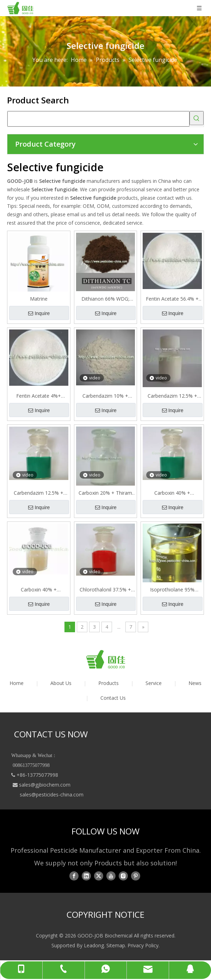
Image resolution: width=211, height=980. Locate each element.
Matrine (39, 299)
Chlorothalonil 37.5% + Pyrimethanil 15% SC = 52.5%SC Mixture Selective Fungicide (105, 590)
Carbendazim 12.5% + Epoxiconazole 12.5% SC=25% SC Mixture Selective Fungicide (172, 396)
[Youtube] (111, 876)
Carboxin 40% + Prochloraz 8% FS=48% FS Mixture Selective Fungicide (172, 493)
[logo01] (106, 659)
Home (17, 683)
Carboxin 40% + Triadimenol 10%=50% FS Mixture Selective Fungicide (39, 590)
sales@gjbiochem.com (45, 785)
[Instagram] (123, 876)
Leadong (94, 945)
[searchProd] (98, 119)
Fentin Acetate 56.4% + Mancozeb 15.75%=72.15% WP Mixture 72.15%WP (172, 299)
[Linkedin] (86, 876)
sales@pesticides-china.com (52, 795)
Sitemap (116, 945)
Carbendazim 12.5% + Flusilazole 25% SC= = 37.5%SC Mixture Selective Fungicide (39, 493)
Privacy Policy (143, 945)
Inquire (39, 313)
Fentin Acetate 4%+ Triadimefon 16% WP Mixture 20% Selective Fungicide (39, 396)
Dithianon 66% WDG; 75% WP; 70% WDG (105, 299)
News (195, 683)
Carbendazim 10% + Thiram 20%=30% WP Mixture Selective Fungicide (105, 396)
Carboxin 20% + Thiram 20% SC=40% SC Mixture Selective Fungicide (105, 493)
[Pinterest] (136, 876)
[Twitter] (99, 876)
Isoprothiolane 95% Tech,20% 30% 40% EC (172, 590)
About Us (61, 683)
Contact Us (113, 698)
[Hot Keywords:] (197, 118)
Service (154, 683)
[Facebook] (74, 876)
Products (108, 683)
